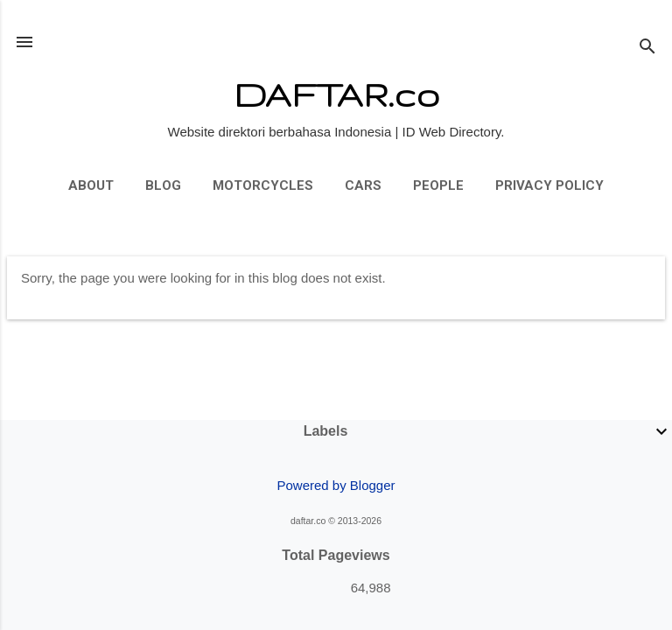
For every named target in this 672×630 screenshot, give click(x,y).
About (91, 185)
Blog (163, 185)
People (438, 185)
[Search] (647, 48)
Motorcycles (263, 185)
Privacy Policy (549, 185)
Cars (363, 185)
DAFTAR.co (336, 94)
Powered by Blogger (336, 485)
